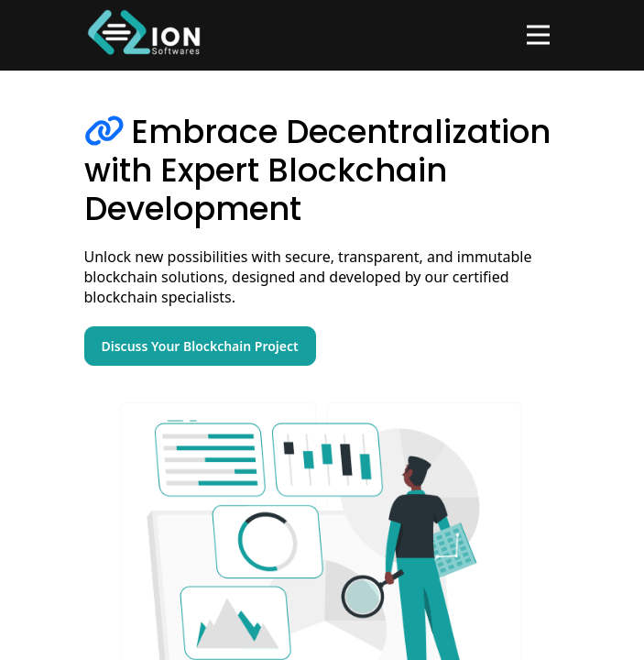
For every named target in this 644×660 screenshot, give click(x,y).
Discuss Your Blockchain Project (200, 346)
